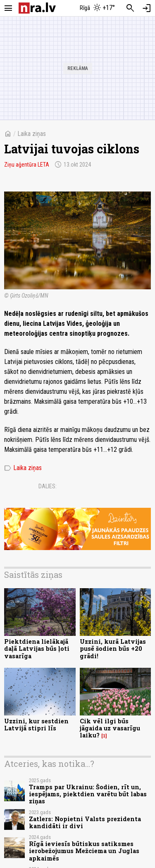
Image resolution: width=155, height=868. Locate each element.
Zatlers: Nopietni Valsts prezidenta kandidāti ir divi (85, 822)
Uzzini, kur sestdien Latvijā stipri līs (36, 725)
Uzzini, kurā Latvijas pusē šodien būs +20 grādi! (113, 649)
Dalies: (48, 486)
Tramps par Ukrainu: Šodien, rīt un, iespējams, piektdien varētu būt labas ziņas (88, 794)
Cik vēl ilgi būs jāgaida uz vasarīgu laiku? (110, 728)
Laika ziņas (32, 134)
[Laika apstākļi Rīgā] (97, 8)
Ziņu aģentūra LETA (27, 165)
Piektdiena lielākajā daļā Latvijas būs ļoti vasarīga (37, 649)
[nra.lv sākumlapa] (37, 8)
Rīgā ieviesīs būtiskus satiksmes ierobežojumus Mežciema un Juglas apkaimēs (84, 851)
